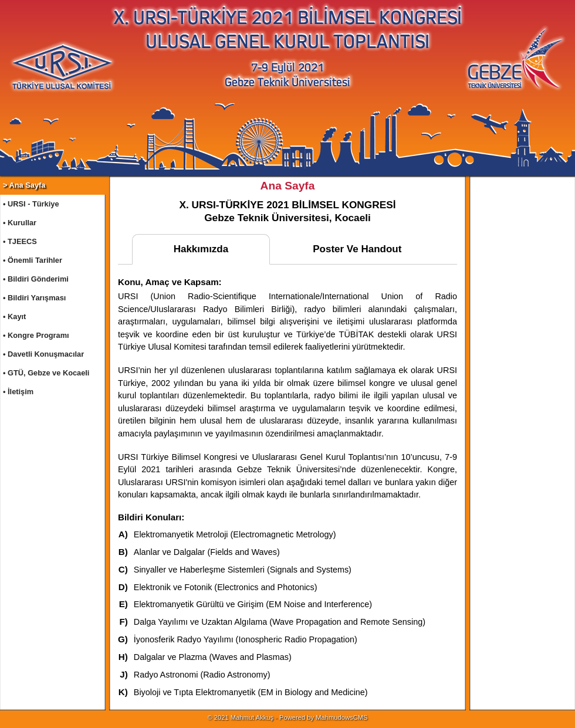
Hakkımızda (201, 249)
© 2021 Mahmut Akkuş (240, 717)
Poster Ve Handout (357, 249)
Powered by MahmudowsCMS (323, 717)
